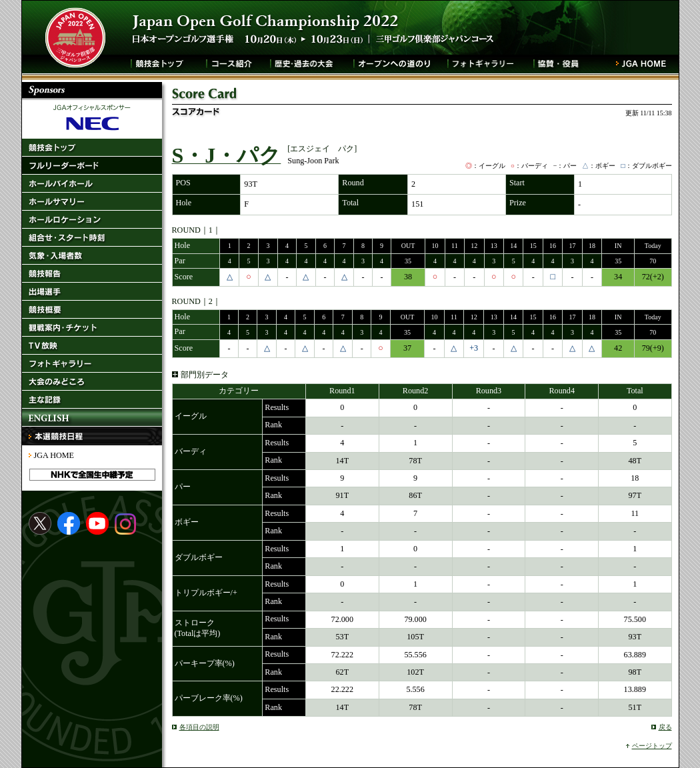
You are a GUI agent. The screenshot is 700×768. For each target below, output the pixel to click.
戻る (665, 727)
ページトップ (652, 746)
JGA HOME (54, 455)
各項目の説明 (199, 727)
